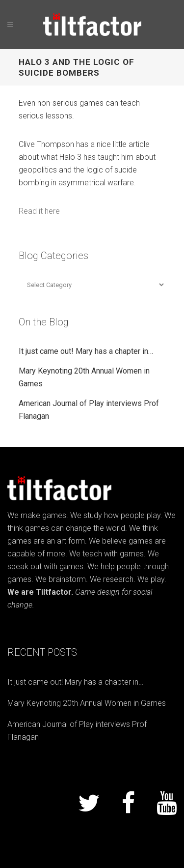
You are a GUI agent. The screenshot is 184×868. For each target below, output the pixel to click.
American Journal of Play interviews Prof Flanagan (77, 731)
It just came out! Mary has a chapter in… (86, 351)
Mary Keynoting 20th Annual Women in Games (87, 703)
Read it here (39, 211)
